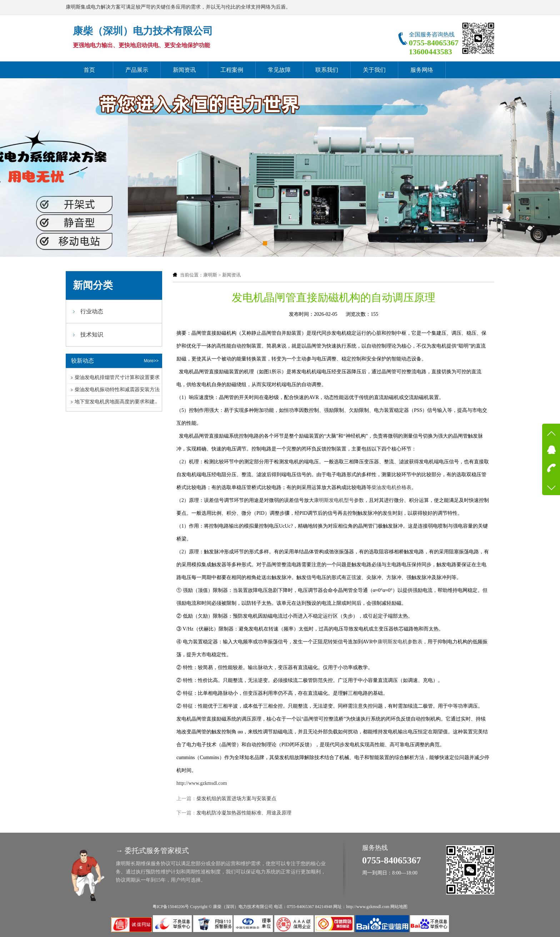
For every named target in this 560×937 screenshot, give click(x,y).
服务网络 (422, 70)
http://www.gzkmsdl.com (202, 783)
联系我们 (327, 70)
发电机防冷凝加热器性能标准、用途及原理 (244, 813)
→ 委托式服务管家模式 (152, 851)
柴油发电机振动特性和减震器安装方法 (117, 390)
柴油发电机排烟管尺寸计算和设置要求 (117, 377)
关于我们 (374, 70)
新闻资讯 (184, 70)
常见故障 (279, 70)
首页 (89, 70)
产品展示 (137, 70)
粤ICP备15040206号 (171, 907)
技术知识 (92, 335)
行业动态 (92, 311)
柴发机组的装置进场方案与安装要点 (236, 799)
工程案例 (232, 70)
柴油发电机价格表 (391, 487)
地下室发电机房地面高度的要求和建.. (116, 402)
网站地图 (399, 907)
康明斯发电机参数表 (400, 642)
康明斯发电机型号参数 (339, 500)
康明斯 (210, 275)
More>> (151, 361)
